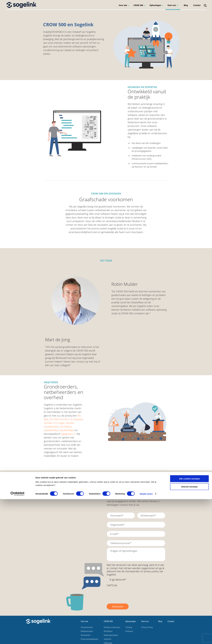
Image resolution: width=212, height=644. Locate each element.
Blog (186, 5)
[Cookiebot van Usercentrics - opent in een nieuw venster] (18, 639)
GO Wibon (66, 427)
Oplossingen (155, 5)
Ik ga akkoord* (118, 580)
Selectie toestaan (189, 631)
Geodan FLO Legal (54, 423)
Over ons (172, 5)
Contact (197, 5)
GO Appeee (76, 419)
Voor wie (123, 5)
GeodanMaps (67, 430)
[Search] (205, 5)
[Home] (22, 5)
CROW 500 (138, 5)
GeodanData (51, 430)
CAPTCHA (112, 585)
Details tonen (146, 639)
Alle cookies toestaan (189, 623)
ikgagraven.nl (68, 434)
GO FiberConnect (59, 419)
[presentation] (127, 594)
